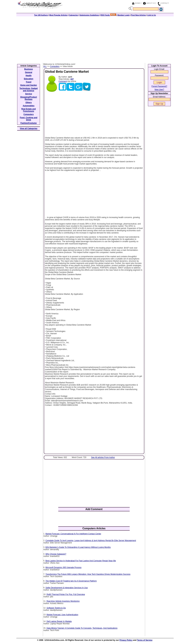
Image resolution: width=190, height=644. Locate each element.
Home (138, 3)
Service (29, 94)
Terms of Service (145, 640)
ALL (45, 66)
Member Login (123, 15)
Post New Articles (138, 15)
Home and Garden (28, 85)
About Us (151, 3)
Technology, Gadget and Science (29, 90)
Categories (73, 15)
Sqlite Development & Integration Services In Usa (67, 588)
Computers (55, 66)
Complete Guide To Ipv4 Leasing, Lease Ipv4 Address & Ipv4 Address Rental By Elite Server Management (91, 541)
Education (29, 79)
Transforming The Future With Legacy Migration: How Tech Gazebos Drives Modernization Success (88, 574)
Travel (29, 82)
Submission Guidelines (89, 15)
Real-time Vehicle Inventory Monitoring (63, 601)
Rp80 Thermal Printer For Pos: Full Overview (66, 594)
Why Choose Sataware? (56, 554)
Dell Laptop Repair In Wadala (59, 621)
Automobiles (29, 106)
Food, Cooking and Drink (29, 119)
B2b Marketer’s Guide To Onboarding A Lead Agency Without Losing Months (78, 547)
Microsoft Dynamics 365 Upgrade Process (63, 567)
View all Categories (29, 129)
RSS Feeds (108, 15)
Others (29, 103)
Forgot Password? (159, 86)
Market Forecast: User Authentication (62, 615)
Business (28, 69)
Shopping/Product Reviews (29, 98)
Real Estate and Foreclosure (28, 110)
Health (29, 76)
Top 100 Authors (41, 15)
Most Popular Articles (58, 15)
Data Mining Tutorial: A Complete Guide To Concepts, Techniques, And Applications (82, 628)
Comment (63, 81)
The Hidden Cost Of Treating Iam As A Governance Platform (71, 581)
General (29, 72)
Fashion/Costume (29, 123)
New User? (159, 90)
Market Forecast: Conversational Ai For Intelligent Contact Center (73, 534)
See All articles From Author (103, 457)
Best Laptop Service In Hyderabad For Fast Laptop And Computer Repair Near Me (81, 561)
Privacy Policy (126, 640)
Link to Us (152, 15)
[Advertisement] (95, 39)
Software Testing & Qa (56, 608)
